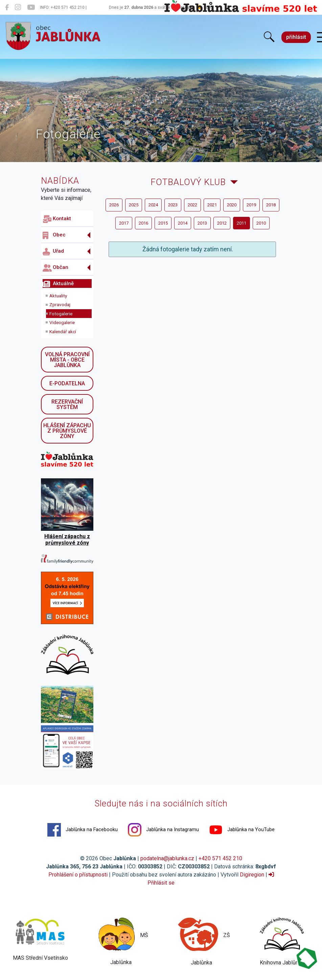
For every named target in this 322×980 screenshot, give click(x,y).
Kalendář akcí (63, 332)
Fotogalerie (61, 314)
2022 (192, 205)
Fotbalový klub (188, 182)
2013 (202, 223)
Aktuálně (58, 284)
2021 (212, 205)
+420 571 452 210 (220, 858)
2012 (222, 223)
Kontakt (57, 219)
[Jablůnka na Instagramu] (18, 7)
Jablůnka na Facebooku (83, 830)
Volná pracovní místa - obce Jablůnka (67, 360)
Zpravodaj (60, 304)
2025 (134, 205)
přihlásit (296, 37)
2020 (232, 205)
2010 (261, 223)
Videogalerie (62, 322)
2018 (271, 205)
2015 (163, 223)
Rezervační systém (67, 404)
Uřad (53, 252)
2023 (173, 205)
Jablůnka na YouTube (242, 830)
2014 (183, 223)
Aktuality (58, 296)
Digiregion (252, 875)
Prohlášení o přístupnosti (78, 875)
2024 (153, 205)
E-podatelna (67, 383)
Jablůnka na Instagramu (163, 830)
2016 (143, 223)
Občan (55, 268)
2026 (114, 205)
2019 (251, 205)
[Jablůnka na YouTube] (31, 7)
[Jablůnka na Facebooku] (7, 7)
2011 (241, 223)
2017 (124, 223)
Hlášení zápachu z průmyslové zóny (67, 431)
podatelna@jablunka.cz (167, 858)
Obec (54, 235)
